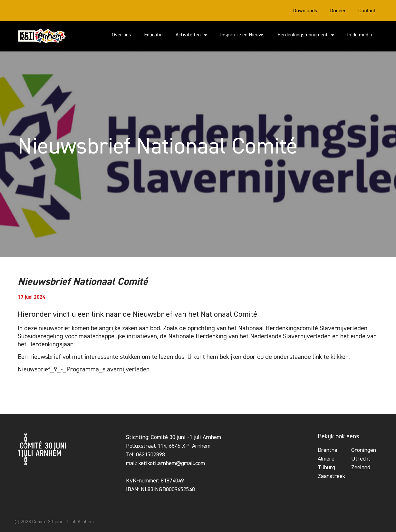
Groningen (364, 450)
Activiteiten (191, 35)
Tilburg (326, 468)
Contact (367, 11)
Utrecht (361, 459)
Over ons (121, 35)
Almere (326, 459)
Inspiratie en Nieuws (242, 35)
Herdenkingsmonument (306, 35)
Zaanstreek (331, 476)
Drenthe (328, 450)
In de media (360, 35)
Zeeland (361, 468)
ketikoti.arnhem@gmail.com (172, 463)
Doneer (338, 11)
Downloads (305, 11)
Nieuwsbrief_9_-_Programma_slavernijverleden (84, 369)
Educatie (153, 35)
